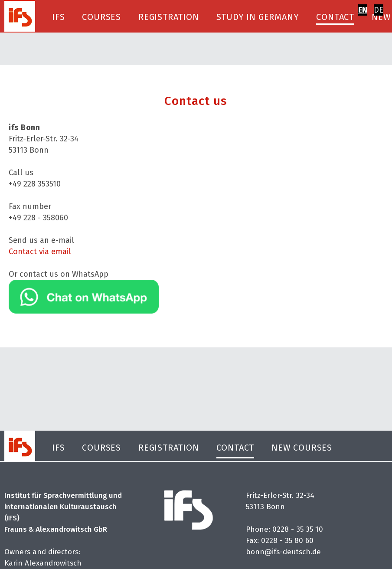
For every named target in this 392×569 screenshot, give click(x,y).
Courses (101, 17)
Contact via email (40, 252)
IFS (58, 17)
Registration (169, 17)
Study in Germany (258, 17)
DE (379, 10)
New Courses (302, 448)
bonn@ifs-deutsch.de (283, 552)
